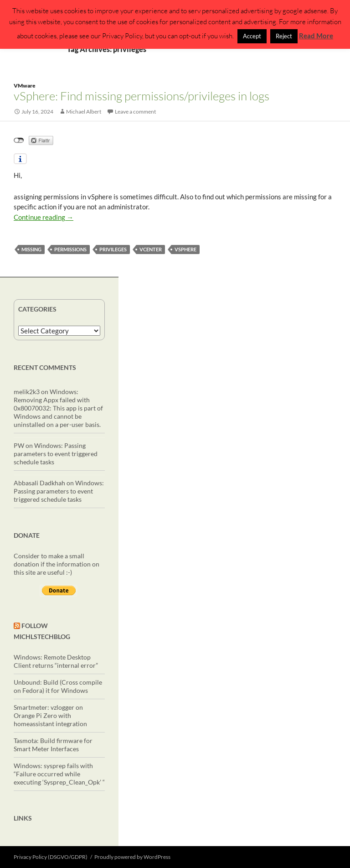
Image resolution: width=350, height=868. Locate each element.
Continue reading (44, 217)
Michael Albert (84, 112)
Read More (316, 36)
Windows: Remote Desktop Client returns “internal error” (56, 661)
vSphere (185, 249)
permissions (70, 249)
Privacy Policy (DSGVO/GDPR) (51, 857)
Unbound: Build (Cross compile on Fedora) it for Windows (58, 686)
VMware (25, 86)
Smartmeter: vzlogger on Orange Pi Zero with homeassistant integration (50, 715)
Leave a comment (135, 112)
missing (31, 249)
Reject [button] (284, 36)
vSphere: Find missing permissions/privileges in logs (142, 96)
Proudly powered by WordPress (132, 857)
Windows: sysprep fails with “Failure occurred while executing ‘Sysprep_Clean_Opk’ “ (59, 774)
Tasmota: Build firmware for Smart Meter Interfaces (53, 745)
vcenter (151, 249)
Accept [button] (252, 36)
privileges (113, 249)
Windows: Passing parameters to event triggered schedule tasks (56, 454)
